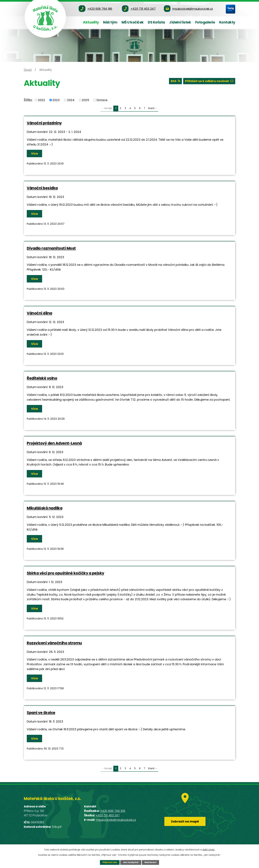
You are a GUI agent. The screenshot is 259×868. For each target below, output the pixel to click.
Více (35, 153)
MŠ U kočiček (133, 22)
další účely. (209, 850)
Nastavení (151, 862)
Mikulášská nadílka (45, 508)
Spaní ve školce (41, 713)
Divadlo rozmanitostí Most (51, 248)
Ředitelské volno (42, 378)
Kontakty (227, 22)
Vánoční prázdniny (44, 123)
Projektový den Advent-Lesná (54, 443)
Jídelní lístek (180, 22)
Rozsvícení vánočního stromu (54, 643)
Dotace (102, 100)
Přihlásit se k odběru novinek (209, 81)
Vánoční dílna (39, 313)
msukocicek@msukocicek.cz (116, 820)
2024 (71, 100)
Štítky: (28, 100)
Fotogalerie (205, 22)
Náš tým (110, 22)
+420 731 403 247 (108, 815)
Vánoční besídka (42, 188)
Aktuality (91, 22)
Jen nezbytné (131, 862)
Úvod (28, 70)
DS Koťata (156, 22)
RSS (175, 81)
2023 (56, 100)
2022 (41, 100)
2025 (85, 100)
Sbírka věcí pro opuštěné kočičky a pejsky (65, 573)
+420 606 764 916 (113, 811)
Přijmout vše (110, 862)
